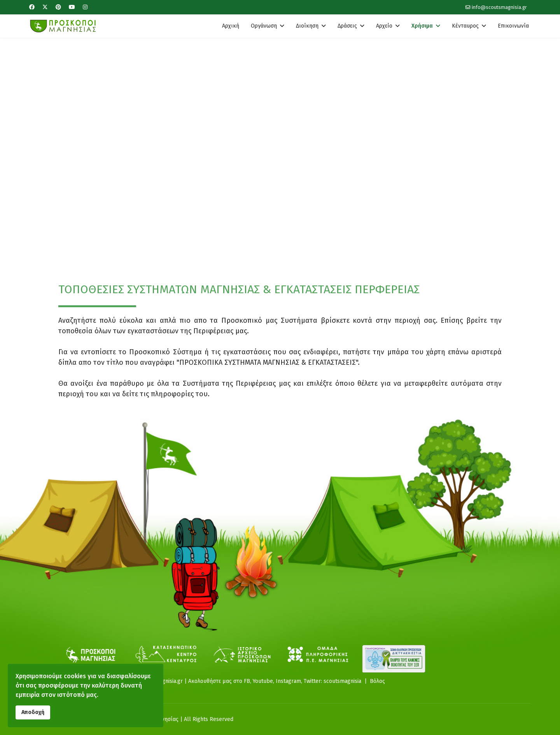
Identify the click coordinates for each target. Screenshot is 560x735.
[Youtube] (72, 7)
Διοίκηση (307, 26)
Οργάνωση (264, 26)
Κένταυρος (465, 26)
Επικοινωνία (513, 26)
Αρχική (231, 26)
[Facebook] (32, 7)
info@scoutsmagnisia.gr (499, 7)
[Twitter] (45, 7)
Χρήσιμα (422, 26)
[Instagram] (85, 7)
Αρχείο (384, 26)
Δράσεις (347, 26)
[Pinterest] (58, 7)
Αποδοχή (33, 712)
